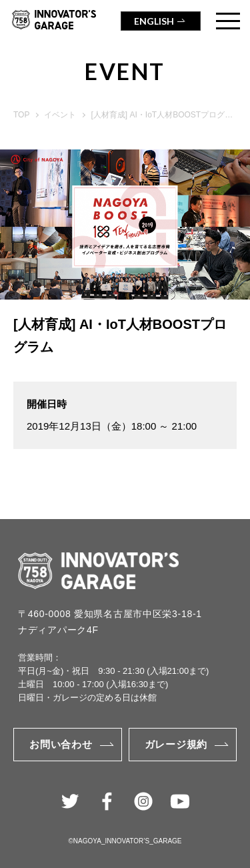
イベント (60, 115)
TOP (21, 115)
